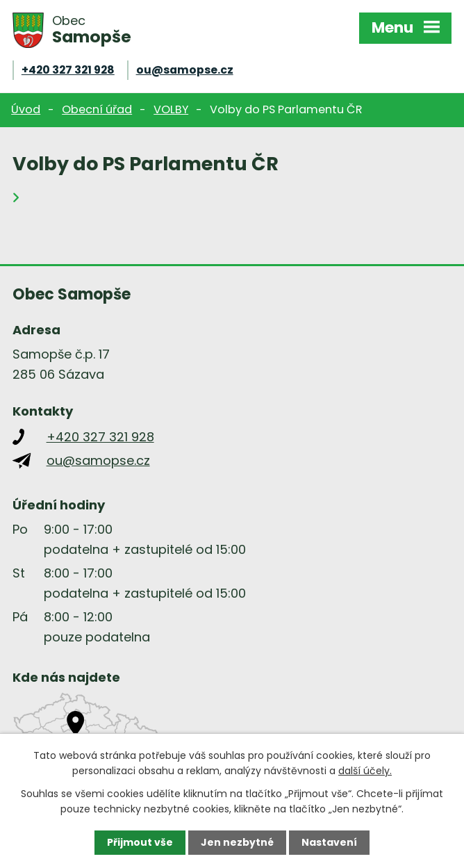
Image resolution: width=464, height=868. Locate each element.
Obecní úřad (97, 109)
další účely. (365, 771)
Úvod (26, 109)
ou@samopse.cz (185, 70)
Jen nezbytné (237, 842)
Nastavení (329, 842)
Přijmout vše (140, 842)
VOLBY (171, 109)
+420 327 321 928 (68, 70)
